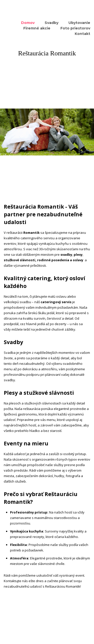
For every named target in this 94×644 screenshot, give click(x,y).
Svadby (52, 23)
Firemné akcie (37, 28)
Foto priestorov (75, 28)
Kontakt (82, 34)
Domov (28, 23)
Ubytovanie (79, 23)
